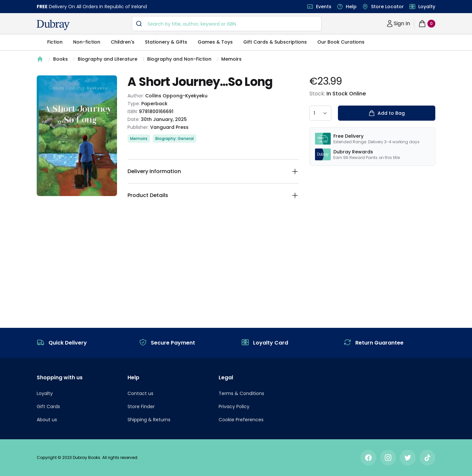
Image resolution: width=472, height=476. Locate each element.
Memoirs (231, 59)
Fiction (55, 42)
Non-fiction (87, 42)
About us (47, 420)
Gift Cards (48, 407)
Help (351, 7)
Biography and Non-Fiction (179, 59)
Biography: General (175, 139)
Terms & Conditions (241, 393)
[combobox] (227, 24)
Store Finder (141, 407)
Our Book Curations (341, 42)
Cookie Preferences (241, 420)
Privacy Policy (234, 407)
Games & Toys (215, 42)
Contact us (140, 393)
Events (324, 7)
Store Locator (387, 7)
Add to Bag (387, 113)
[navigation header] (53, 25)
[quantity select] (320, 113)
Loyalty (427, 7)
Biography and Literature (108, 59)
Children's (123, 42)
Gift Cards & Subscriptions (275, 42)
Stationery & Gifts (166, 42)
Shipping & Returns (149, 420)
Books (60, 59)
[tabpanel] (77, 136)
